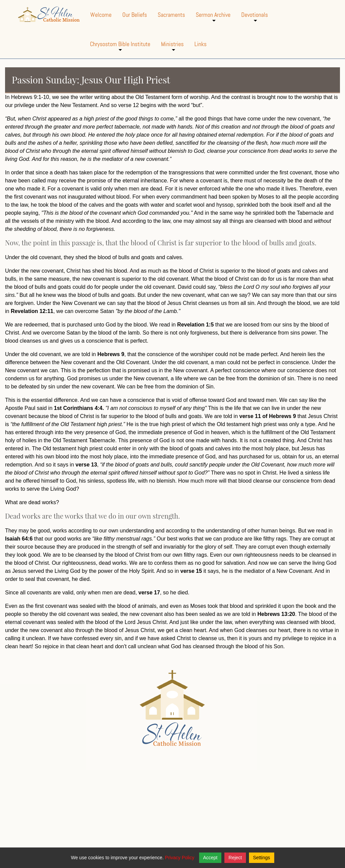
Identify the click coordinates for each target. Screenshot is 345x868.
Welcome (101, 15)
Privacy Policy (180, 858)
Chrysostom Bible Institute (120, 49)
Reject (235, 858)
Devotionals (255, 20)
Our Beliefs (135, 15)
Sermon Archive (213, 20)
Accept (210, 858)
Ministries (172, 49)
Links (200, 44)
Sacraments (171, 15)
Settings (262, 858)
